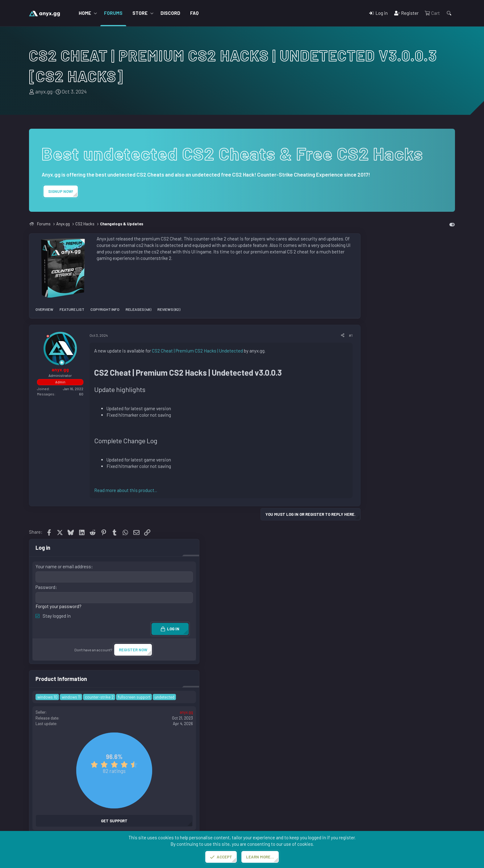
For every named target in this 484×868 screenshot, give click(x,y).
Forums (113, 13)
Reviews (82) (169, 309)
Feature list (72, 309)
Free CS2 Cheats (158, 816)
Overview (44, 309)
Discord (170, 13)
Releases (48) (138, 309)
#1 (351, 335)
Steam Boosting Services (275, 808)
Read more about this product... (126, 490)
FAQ (194, 13)
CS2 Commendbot (268, 800)
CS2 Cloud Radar (266, 824)
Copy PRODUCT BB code (394, 699)
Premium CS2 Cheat (161, 808)
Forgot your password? (396, 300)
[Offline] (48, 337)
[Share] (343, 335)
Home (85, 13)
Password (383, 281)
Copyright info (105, 309)
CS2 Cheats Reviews (162, 824)
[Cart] (432, 13)
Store (140, 13)
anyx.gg (44, 91)
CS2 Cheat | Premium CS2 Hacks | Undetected (197, 351)
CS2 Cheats (261, 816)
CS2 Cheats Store (159, 800)
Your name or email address (401, 261)
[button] (95, 13)
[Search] (449, 13)
